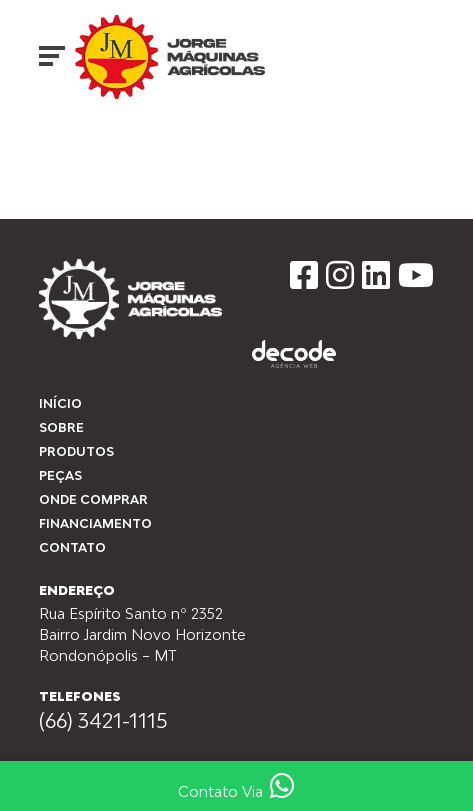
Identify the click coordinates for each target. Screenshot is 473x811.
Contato (72, 547)
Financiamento (95, 523)
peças (60, 475)
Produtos (76, 451)
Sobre (61, 427)
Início (55, 151)
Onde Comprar (93, 499)
